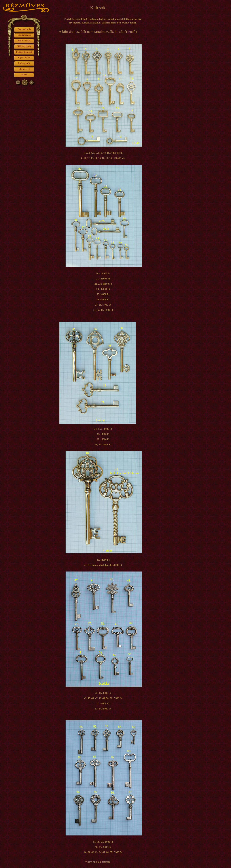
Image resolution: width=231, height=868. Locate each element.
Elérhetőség (24, 69)
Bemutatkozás (24, 29)
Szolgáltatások (24, 35)
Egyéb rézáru (24, 58)
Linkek (24, 75)
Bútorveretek (24, 41)
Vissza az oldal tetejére (98, 862)
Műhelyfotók (24, 63)
